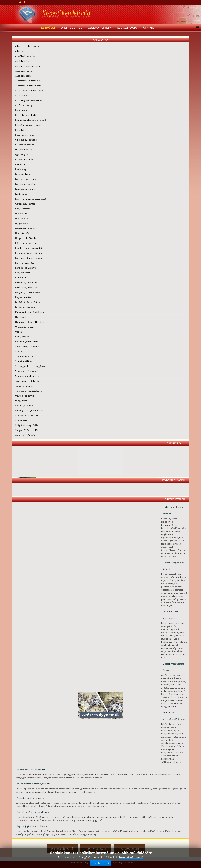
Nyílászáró (21, 317)
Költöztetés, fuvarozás (26, 287)
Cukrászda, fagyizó (25, 145)
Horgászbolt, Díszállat (26, 238)
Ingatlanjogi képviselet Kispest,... (33, 826)
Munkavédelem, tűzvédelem (29, 312)
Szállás (19, 351)
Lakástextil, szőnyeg (25, 307)
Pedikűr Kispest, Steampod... (171, 615)
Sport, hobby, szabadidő (27, 346)
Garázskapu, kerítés (25, 204)
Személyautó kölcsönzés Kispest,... (34, 812)
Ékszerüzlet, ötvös (24, 159)
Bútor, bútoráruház (25, 135)
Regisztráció (127, 28)
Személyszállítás (24, 361)
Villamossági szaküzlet (27, 415)
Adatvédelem (130, 849)
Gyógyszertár (22, 223)
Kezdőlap (48, 28)
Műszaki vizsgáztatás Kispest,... (173, 566)
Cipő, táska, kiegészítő (26, 140)
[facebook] (16, 2)
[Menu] (197, 28)
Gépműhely (21, 214)
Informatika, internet (26, 243)
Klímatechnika (22, 278)
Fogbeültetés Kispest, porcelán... (173, 510)
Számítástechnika (24, 356)
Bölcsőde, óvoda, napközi (28, 125)
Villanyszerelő (22, 420)
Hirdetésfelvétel (62, 849)
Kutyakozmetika (23, 297)
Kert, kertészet (23, 273)
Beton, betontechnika (26, 115)
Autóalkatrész (22, 61)
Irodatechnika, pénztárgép (28, 253)
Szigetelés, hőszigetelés (27, 371)
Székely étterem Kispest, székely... (34, 784)
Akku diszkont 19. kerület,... (31, 798)
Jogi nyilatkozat (96, 849)
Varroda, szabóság (25, 406)
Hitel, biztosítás (23, 233)
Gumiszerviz (21, 219)
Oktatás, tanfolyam (25, 327)
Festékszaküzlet (23, 174)
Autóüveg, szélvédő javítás (29, 100)
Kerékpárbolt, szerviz (26, 268)
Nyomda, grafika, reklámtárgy (30, 322)
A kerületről (72, 28)
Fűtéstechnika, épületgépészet (31, 199)
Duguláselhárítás (24, 150)
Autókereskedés (23, 76)
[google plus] (25, 2)
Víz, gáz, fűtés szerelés (27, 430)
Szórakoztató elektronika (28, 376)
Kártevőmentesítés (25, 263)
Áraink (148, 28)
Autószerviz (21, 95)
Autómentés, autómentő (27, 81)
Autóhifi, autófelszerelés (27, 66)
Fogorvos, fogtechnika (26, 179)
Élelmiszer (20, 164)
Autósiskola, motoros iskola (29, 91)
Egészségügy (22, 155)
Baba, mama (22, 110)
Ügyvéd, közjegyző (25, 396)
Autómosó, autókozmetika (28, 86)
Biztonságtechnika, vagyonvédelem (33, 120)
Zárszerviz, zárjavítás (26, 435)
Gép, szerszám (23, 209)
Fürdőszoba (21, 194)
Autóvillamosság (24, 105)
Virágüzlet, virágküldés (27, 425)
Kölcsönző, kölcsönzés (26, 282)
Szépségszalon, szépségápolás (31, 366)
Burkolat (19, 130)
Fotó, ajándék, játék (25, 189)
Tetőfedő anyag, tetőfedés (28, 391)
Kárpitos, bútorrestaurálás (28, 258)
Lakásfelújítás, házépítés (28, 302)
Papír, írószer (22, 337)
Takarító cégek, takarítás (28, 381)
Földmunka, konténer (26, 184)
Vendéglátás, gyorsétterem (29, 410)
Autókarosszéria (23, 71)
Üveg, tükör (21, 401)
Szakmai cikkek (100, 28)
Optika (18, 332)
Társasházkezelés (24, 386)
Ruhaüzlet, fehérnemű (26, 342)
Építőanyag (21, 169)
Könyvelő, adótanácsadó (27, 292)
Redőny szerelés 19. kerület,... (32, 770)
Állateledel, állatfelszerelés (29, 46)
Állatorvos (20, 51)
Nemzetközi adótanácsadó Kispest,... (175, 716)
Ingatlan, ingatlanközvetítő (28, 248)
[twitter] (20, 2)
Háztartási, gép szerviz (27, 228)
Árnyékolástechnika (25, 56)
